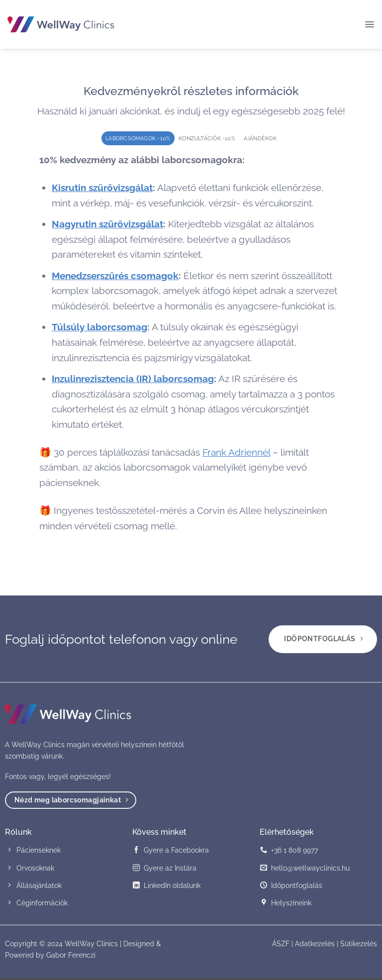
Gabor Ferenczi (71, 957)
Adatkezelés (315, 945)
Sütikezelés (359, 945)
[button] (369, 24)
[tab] (133, 139)
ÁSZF (281, 945)
